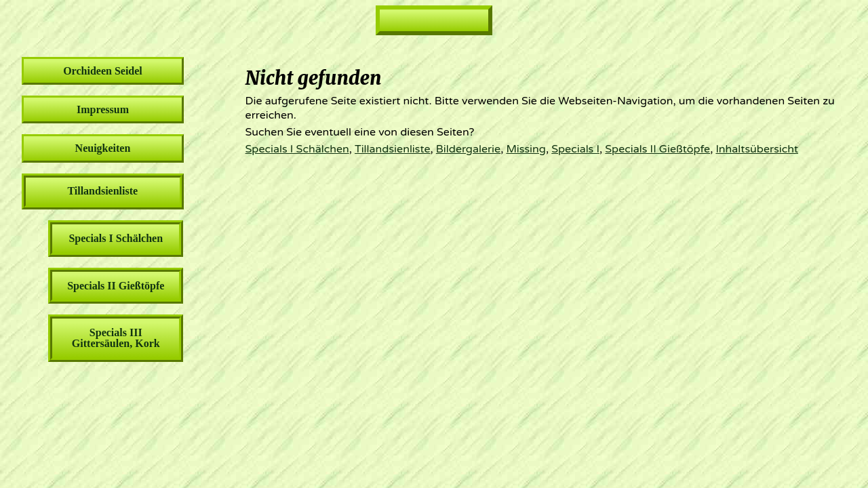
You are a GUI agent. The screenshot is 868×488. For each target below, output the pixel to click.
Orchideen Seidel (103, 71)
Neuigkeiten (103, 148)
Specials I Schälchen (297, 149)
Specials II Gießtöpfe (657, 149)
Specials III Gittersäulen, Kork (116, 338)
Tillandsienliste (392, 149)
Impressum (103, 109)
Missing (526, 149)
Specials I (575, 149)
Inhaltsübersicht (757, 149)
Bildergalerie (468, 149)
